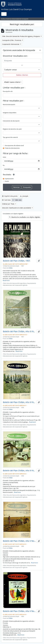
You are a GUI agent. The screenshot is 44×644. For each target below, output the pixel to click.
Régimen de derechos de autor (12, 129)
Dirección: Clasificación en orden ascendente (17, 208)
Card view (6, 200)
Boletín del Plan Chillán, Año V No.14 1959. (19, 611)
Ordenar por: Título (8, 204)
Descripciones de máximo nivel (14, 145)
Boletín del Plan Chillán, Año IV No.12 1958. (19, 471)
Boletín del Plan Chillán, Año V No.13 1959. (19, 541)
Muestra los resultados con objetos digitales (25, 217)
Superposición (9, 179)
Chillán (10, 268)
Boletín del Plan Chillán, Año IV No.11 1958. (19, 402)
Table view (17, 200)
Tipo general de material (10, 137)
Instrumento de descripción (11, 121)
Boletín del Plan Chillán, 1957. (17, 261)
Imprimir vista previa (10, 196)
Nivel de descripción (9, 104)
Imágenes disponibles (10, 113)
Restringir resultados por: (22, 24)
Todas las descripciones (12, 148)
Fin (4, 165)
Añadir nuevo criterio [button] (12, 82)
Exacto (7, 181)
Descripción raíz (8, 91)
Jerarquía (24, 196)
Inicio (4, 157)
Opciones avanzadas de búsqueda (19, 50)
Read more (6, 281)
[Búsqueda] (22, 61)
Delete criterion (22, 75)
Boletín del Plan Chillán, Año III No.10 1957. (19, 331)
